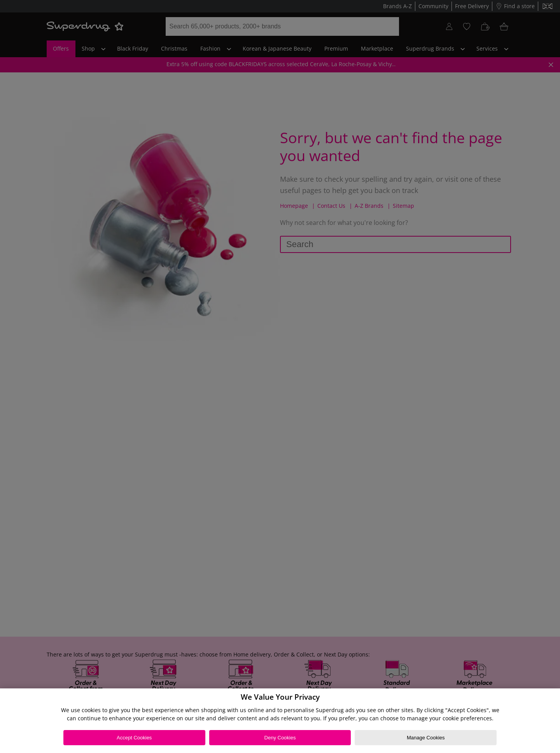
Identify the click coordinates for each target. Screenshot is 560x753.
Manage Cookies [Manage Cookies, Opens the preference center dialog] (426, 738)
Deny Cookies (280, 738)
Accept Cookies (134, 738)
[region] (280, 721)
